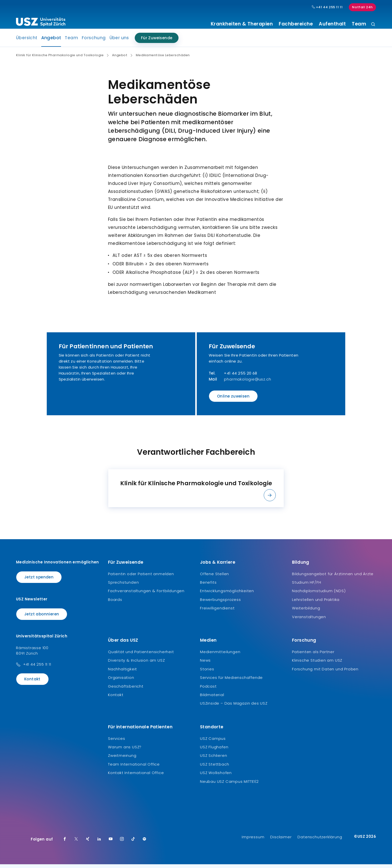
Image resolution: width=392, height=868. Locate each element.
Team (359, 24)
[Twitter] (76, 843)
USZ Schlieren (213, 759)
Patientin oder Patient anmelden (141, 577)
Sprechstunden (123, 586)
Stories (207, 673)
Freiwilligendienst (217, 612)
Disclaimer (281, 841)
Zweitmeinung (122, 759)
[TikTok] (133, 843)
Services (116, 742)
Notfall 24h (362, 7)
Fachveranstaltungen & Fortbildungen (146, 595)
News (205, 664)
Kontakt (32, 683)
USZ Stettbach (214, 768)
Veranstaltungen (309, 620)
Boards (115, 603)
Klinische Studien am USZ (317, 664)
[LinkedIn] (99, 843)
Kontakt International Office (136, 776)
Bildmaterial (212, 698)
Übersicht (27, 41)
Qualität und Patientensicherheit (141, 655)
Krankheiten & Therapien (242, 24)
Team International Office (134, 768)
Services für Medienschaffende (231, 681)
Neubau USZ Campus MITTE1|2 (229, 785)
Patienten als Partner (313, 655)
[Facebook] (65, 843)
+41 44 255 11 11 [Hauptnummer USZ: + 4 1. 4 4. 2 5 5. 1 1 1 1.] (327, 7)
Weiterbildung (306, 612)
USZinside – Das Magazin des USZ (234, 707)
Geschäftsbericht (126, 690)
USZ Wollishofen (216, 776)
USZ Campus (213, 742)
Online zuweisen (233, 400)
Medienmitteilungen (220, 655)
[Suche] (373, 25)
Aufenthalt (332, 24)
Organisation (121, 681)
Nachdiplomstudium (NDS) (319, 595)
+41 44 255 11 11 (37, 668)
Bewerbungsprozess (220, 603)
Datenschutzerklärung (320, 841)
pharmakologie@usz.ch (247, 383)
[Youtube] (111, 843)
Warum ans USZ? (125, 751)
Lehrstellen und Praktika (316, 603)
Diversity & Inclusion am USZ (136, 664)
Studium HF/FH (306, 586)
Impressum (253, 841)
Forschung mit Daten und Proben (325, 673)
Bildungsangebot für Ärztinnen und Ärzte (333, 577)
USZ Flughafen (214, 751)
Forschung (94, 41)
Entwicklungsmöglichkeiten (227, 595)
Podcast (208, 690)
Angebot (51, 43)
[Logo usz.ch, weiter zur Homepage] (41, 23)
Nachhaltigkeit (122, 673)
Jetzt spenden (39, 581)
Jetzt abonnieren (42, 618)
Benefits (208, 586)
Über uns (119, 41)
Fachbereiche (296, 24)
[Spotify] (144, 843)
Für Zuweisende (157, 42)
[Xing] (88, 843)
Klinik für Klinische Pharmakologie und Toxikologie (60, 59)
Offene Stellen (214, 577)
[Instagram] (122, 843)
